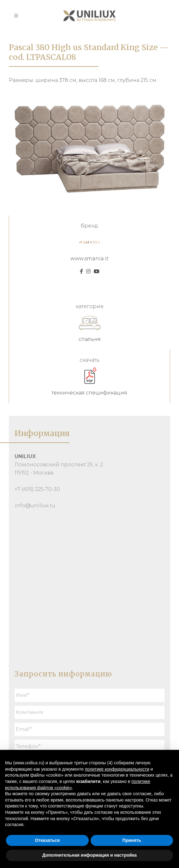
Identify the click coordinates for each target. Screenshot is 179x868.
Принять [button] (132, 840)
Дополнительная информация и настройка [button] (89, 855)
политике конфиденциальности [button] (117, 769)
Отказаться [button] (47, 840)
